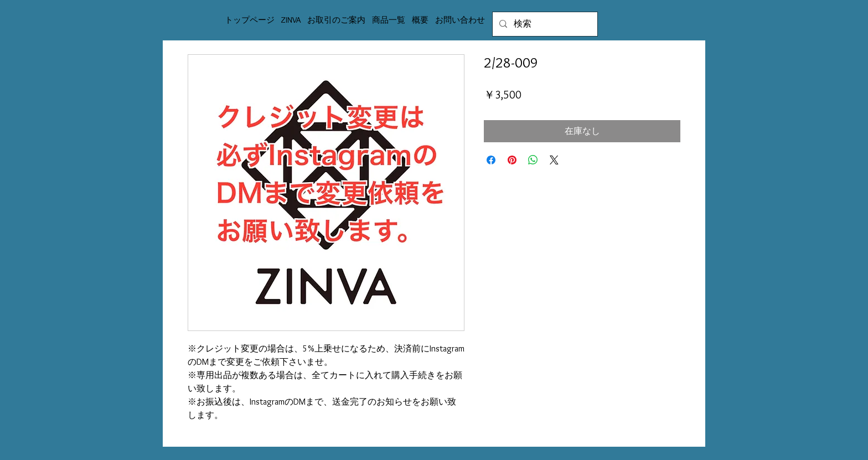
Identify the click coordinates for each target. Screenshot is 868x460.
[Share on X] (554, 160)
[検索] (544, 24)
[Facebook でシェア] (491, 160)
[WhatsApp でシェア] (533, 160)
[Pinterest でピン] (512, 160)
